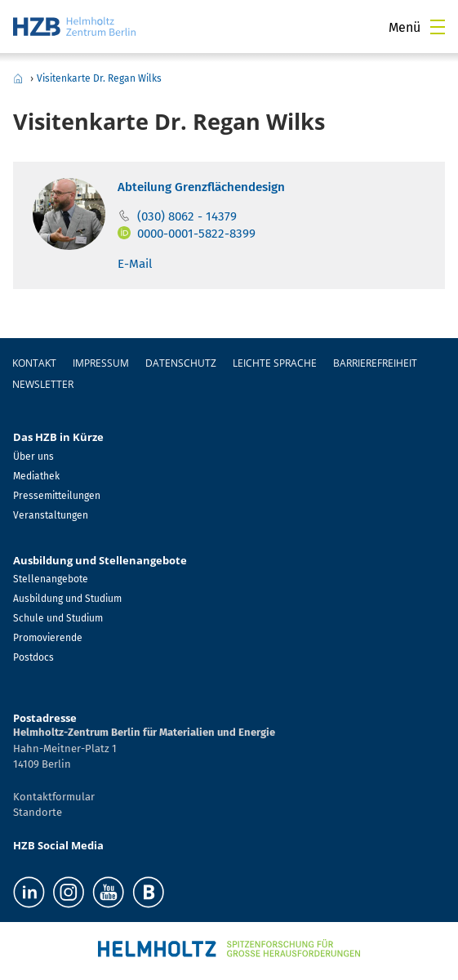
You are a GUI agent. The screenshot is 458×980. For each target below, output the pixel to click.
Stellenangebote (51, 579)
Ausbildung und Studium (67, 599)
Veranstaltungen (51, 515)
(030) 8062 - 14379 (187, 216)
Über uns (33, 457)
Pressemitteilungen (57, 496)
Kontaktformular (54, 797)
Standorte (38, 812)
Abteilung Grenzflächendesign (201, 187)
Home (18, 78)
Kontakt (34, 363)
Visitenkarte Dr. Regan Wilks (99, 78)
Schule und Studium (58, 618)
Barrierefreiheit (375, 363)
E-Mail (135, 264)
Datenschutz (181, 363)
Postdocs (33, 657)
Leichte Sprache (275, 363)
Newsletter (43, 384)
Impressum (101, 363)
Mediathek (36, 476)
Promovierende (48, 638)
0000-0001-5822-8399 (196, 234)
